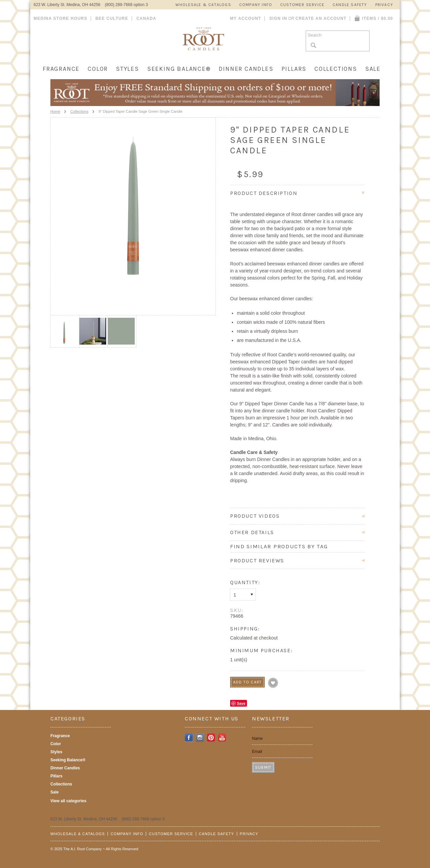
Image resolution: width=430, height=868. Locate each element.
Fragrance (61, 69)
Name (257, 738)
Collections (336, 69)
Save (241, 703)
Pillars (294, 69)
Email (257, 752)
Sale (373, 69)
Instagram (200, 738)
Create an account (321, 18)
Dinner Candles (246, 69)
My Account (246, 18)
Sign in (278, 18)
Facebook (189, 738)
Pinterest (211, 738)
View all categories (68, 801)
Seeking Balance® (179, 69)
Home (55, 111)
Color (98, 69)
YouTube (222, 738)
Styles (127, 69)
